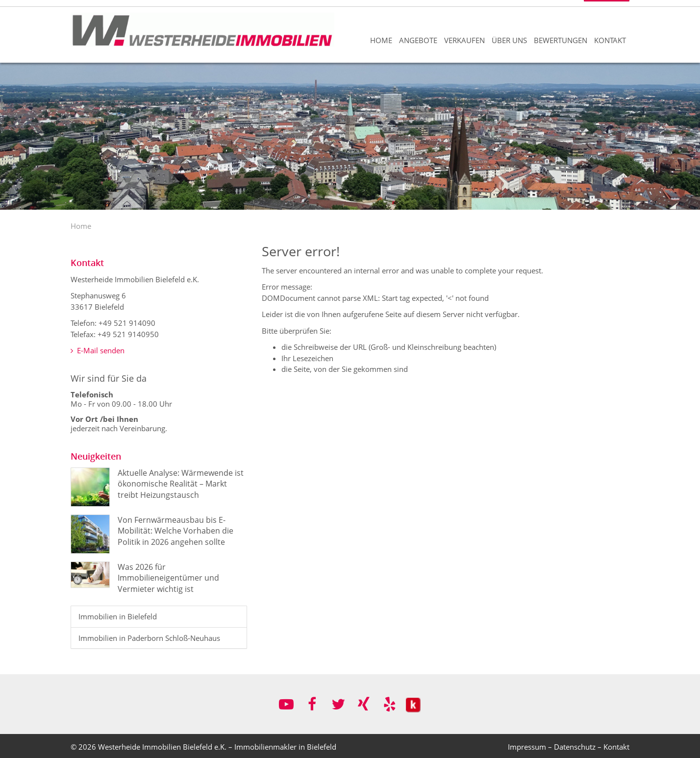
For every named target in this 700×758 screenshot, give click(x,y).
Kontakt (610, 40)
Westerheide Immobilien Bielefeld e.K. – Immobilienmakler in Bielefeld (217, 747)
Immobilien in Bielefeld (118, 616)
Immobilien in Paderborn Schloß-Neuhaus (149, 638)
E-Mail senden (98, 350)
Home (381, 40)
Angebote (418, 40)
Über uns (509, 40)
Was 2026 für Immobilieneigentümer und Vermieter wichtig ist (168, 578)
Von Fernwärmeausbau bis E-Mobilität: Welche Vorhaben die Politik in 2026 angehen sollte (175, 531)
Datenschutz (575, 747)
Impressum (527, 747)
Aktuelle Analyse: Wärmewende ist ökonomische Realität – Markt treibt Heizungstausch (181, 484)
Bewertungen (561, 40)
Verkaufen (464, 40)
